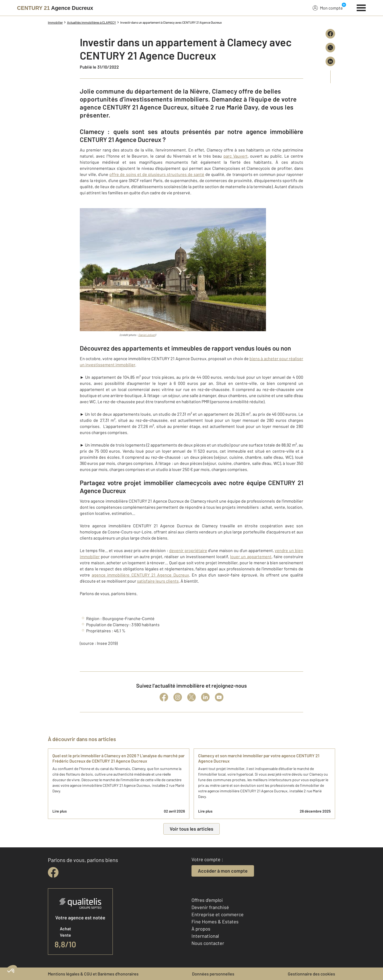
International (205, 936)
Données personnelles (213, 974)
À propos (201, 929)
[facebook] (53, 872)
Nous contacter (208, 943)
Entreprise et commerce (218, 914)
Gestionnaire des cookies (311, 974)
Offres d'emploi (207, 900)
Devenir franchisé (210, 907)
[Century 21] (55, 8)
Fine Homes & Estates (215, 922)
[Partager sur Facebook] (330, 34)
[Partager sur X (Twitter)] (330, 48)
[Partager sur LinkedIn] (330, 61)
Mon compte (328, 8)
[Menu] (361, 7)
